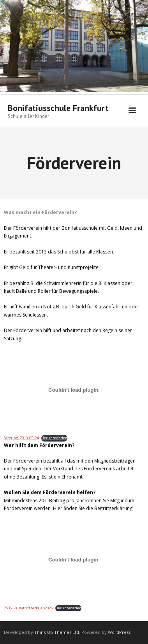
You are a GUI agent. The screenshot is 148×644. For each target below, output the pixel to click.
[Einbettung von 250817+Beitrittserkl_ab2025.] (74, 560)
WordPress (119, 632)
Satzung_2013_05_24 (21, 438)
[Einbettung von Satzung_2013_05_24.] (74, 390)
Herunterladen (54, 438)
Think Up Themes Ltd (57, 632)
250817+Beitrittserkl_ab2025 (28, 608)
